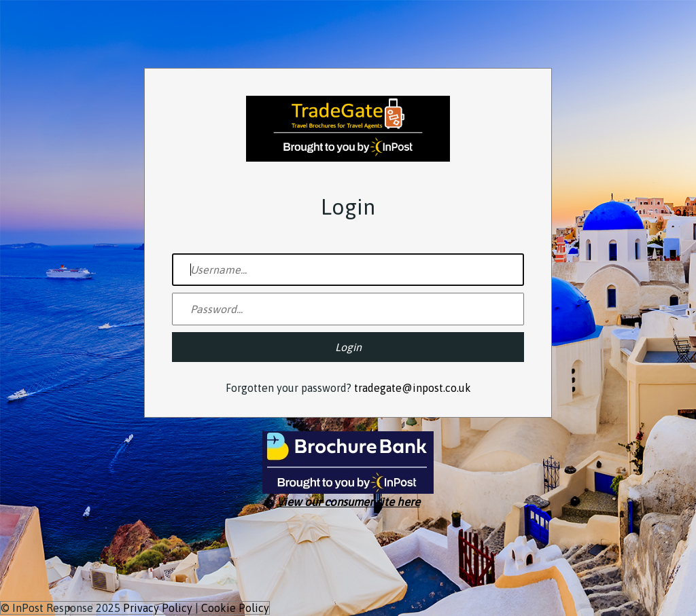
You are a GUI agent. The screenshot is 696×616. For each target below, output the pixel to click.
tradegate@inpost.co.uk (413, 388)
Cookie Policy (235, 608)
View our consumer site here (348, 502)
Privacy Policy (158, 608)
